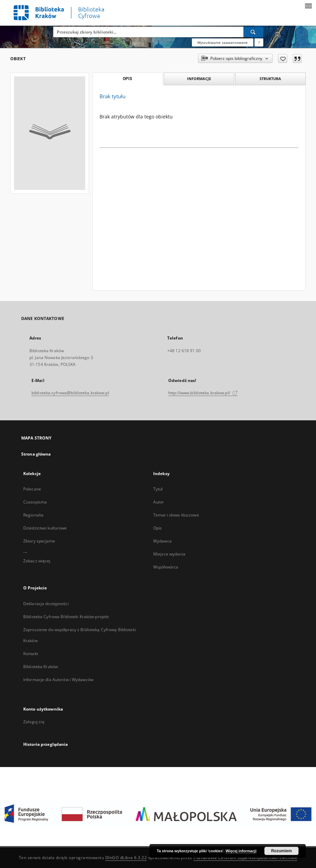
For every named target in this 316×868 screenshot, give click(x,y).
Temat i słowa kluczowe (176, 515)
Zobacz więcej (37, 561)
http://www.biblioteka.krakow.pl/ (203, 393)
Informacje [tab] (199, 79)
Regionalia (33, 515)
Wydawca (162, 541)
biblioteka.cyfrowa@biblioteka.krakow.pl (70, 393)
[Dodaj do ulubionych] (283, 59)
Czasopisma (35, 502)
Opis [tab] (127, 79)
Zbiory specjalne (39, 541)
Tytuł (158, 489)
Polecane (32, 489)
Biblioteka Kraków (41, 667)
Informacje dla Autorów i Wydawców (58, 680)
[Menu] (308, 5)
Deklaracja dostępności (46, 604)
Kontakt (31, 654)
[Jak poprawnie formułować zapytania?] (259, 42)
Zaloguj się (34, 722)
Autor (159, 502)
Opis (157, 528)
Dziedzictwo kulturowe (45, 528)
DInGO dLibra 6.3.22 (126, 858)
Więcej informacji (241, 851)
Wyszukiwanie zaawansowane (223, 42)
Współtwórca (166, 567)
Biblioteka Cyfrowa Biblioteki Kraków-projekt (66, 617)
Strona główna (36, 454)
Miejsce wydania (169, 554)
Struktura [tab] (270, 79)
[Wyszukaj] (253, 32)
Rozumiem (282, 851)
